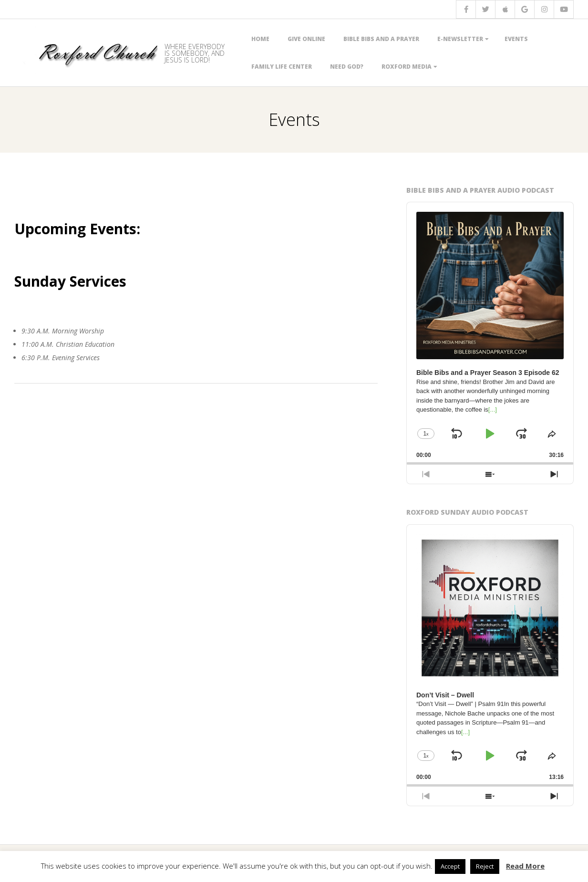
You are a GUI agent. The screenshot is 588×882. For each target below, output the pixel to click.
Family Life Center (282, 67)
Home (260, 39)
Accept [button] (450, 866)
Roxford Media (407, 67)
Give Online (306, 39)
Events (516, 39)
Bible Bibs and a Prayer (381, 39)
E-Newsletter (460, 39)
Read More (525, 866)
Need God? (347, 67)
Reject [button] (485, 866)
